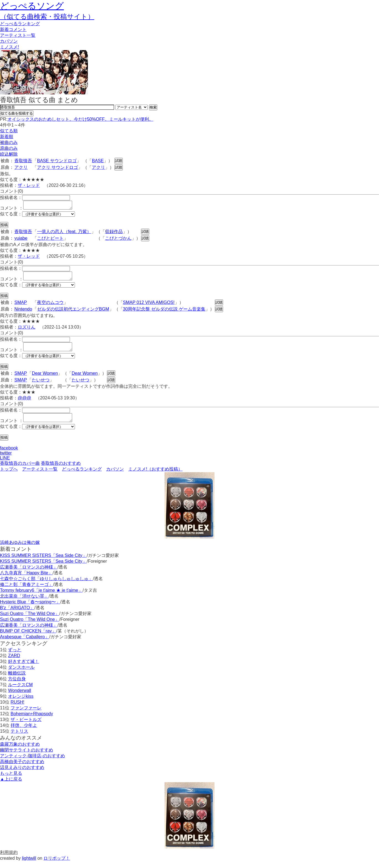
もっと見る (11, 780)
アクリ (21, 167)
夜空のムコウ (50, 306)
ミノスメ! (9, 47)
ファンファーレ (26, 715)
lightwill (29, 865)
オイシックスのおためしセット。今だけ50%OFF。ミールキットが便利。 (80, 119)
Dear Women (45, 378)
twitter (6, 460)
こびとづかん (118, 240)
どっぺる (20, 24)
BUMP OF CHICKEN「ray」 (28, 638)
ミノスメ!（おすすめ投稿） (155, 476)
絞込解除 (9, 154)
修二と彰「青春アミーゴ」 (27, 591)
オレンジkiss (21, 703)
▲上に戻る (11, 786)
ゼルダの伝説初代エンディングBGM (73, 312)
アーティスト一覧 (40, 476)
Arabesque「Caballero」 (25, 643)
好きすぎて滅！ (23, 668)
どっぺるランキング (82, 476)
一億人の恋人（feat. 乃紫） (64, 233)
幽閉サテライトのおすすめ (27, 757)
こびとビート (50, 240)
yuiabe (21, 240)
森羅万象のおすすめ (20, 751)
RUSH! (17, 709)
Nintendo (23, 312)
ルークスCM (20, 691)
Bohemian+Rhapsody (32, 720)
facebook (9, 455)
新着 (13, 29)
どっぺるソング (32, 6)
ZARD (14, 662)
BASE (98, 161)
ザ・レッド (29, 185)
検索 (153, 107)
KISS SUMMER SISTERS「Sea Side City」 (43, 562)
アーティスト (18, 35)
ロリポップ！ (57, 865)
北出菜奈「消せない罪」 (24, 603)
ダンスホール (21, 674)
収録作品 (114, 233)
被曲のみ (9, 142)
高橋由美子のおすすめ (22, 768)
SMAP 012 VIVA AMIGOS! (149, 306)
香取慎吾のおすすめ (61, 470)
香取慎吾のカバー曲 (20, 470)
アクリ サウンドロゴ (57, 167)
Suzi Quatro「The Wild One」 (30, 620)
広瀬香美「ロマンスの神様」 (29, 574)
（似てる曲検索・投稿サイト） (47, 16)
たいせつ (41, 385)
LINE (5, 465)
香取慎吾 (23, 161)
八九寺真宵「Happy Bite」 (26, 579)
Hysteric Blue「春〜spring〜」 (30, 609)
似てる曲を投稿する (17, 113)
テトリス (19, 738)
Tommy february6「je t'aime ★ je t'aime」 (41, 597)
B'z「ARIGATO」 (17, 614)
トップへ (9, 476)
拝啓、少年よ (24, 732)
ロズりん (27, 330)
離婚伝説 (17, 680)
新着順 (7, 137)
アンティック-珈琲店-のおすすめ (32, 762)
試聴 (119, 161)
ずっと (15, 656)
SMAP (21, 306)
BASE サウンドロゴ (57, 161)
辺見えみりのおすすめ (22, 774)
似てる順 (9, 131)
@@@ (24, 403)
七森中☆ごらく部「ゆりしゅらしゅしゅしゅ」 (46, 585)
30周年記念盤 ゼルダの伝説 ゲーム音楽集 (164, 312)
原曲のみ (9, 148)
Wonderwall (19, 697)
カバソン (9, 41)
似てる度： (11, 215)
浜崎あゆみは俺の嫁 (20, 549)
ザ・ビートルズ (26, 726)
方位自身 (17, 685)
